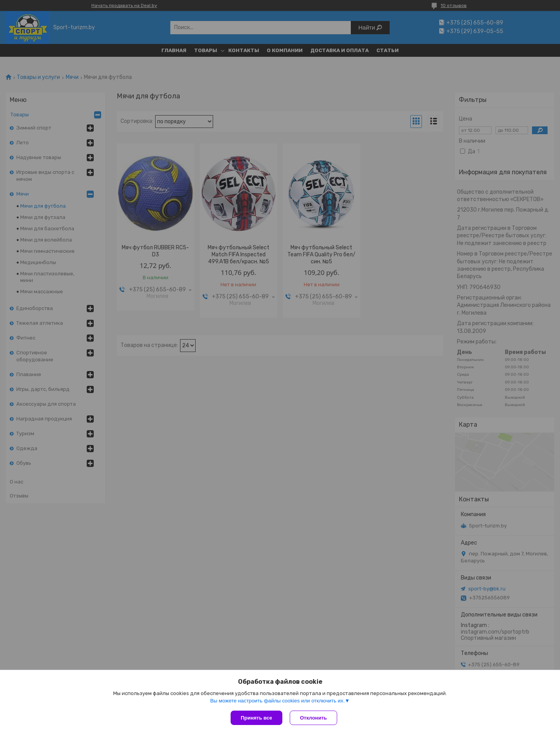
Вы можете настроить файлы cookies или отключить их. (277, 701)
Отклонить (314, 718)
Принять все (256, 718)
